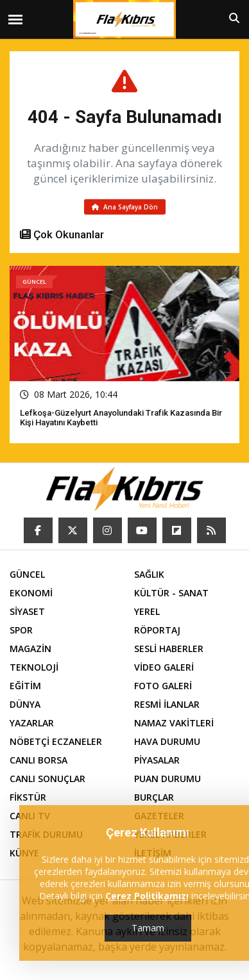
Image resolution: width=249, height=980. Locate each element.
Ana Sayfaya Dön (125, 207)
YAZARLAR (32, 723)
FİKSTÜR (28, 797)
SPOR (21, 630)
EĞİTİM (25, 686)
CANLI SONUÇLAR (47, 779)
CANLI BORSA (39, 760)
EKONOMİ (31, 593)
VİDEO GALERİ (164, 667)
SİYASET (27, 611)
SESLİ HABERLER (169, 649)
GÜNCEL (27, 574)
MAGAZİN (30, 649)
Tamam (148, 928)
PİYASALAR (157, 760)
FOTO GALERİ (163, 686)
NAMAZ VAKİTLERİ (174, 723)
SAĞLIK (149, 574)
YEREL (147, 611)
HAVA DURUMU (167, 741)
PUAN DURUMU (167, 779)
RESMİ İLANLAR (167, 704)
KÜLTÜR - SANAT (171, 593)
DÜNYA (25, 704)
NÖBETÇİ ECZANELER (56, 741)
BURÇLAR (154, 797)
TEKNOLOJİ (34, 667)
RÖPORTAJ (157, 630)
